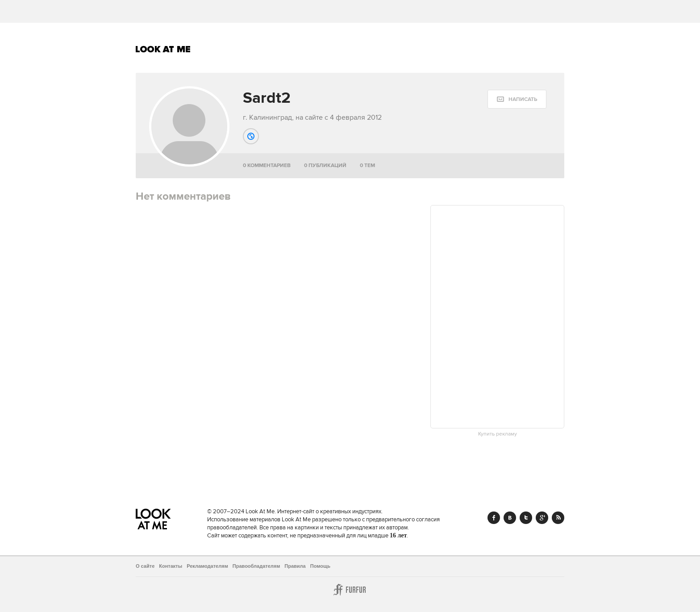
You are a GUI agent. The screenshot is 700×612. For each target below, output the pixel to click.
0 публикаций (325, 166)
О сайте (145, 566)
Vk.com (510, 518)
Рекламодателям (207, 566)
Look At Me (163, 49)
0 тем (367, 166)
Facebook (494, 518)
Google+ (542, 518)
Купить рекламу (498, 434)
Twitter (526, 518)
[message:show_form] (517, 99)
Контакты (171, 566)
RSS (558, 518)
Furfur (350, 590)
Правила (295, 566)
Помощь (320, 566)
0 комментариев (267, 166)
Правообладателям (256, 566)
